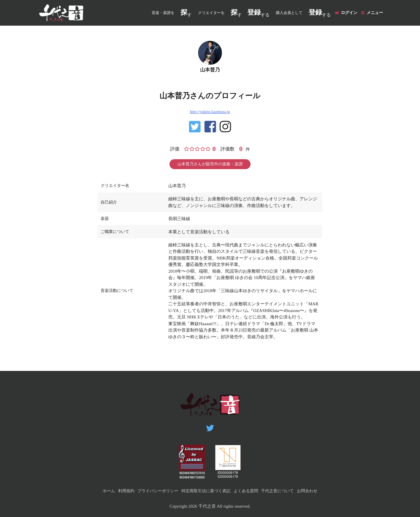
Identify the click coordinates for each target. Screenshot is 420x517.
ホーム (102, 491)
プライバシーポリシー (154, 491)
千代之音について (282, 491)
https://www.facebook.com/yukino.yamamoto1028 (210, 132)
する (254, 13)
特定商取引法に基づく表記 (206, 491)
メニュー (374, 13)
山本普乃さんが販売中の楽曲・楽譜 (210, 170)
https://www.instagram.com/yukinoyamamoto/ (226, 132)
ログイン (346, 13)
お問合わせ (314, 491)
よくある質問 (248, 491)
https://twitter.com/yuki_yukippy (194, 132)
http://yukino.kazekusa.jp (210, 116)
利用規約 (120, 491)
